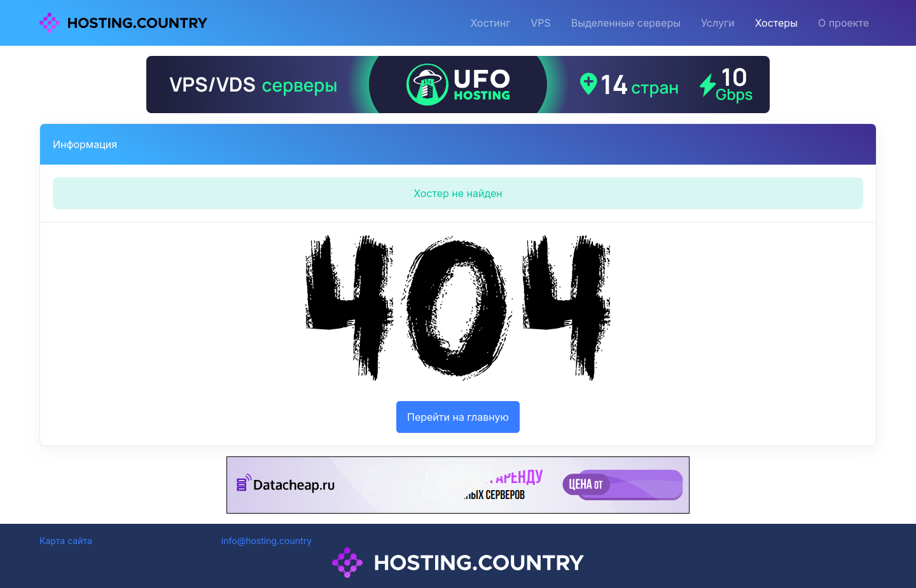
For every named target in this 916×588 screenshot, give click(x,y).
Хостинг (490, 23)
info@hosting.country (267, 541)
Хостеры (776, 23)
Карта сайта (66, 541)
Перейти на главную (458, 417)
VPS (541, 23)
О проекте (843, 23)
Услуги (718, 23)
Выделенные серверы (626, 23)
